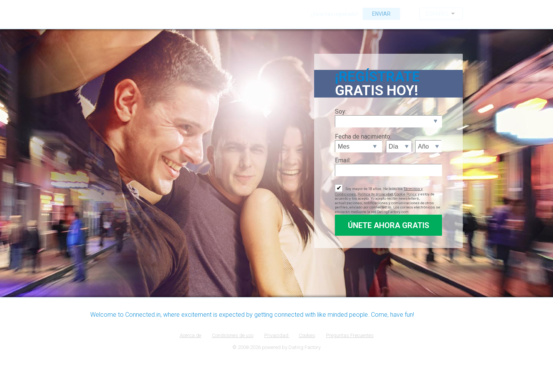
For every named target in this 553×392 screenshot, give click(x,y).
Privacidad (277, 335)
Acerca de (190, 335)
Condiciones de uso (233, 335)
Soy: (341, 112)
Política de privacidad (375, 194)
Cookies (307, 335)
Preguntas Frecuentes (350, 335)
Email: (343, 160)
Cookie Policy (405, 194)
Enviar (381, 14)
